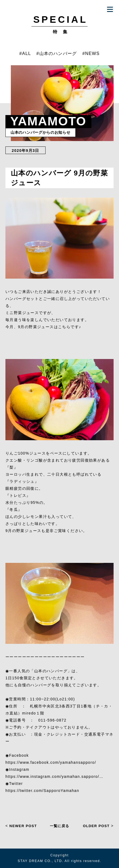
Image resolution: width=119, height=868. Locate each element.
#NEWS (91, 53)
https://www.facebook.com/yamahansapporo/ (51, 762)
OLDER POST (98, 826)
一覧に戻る (60, 826)
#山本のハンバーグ (57, 53)
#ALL (25, 53)
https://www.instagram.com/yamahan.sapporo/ (52, 776)
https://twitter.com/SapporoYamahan (42, 791)
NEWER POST (21, 826)
